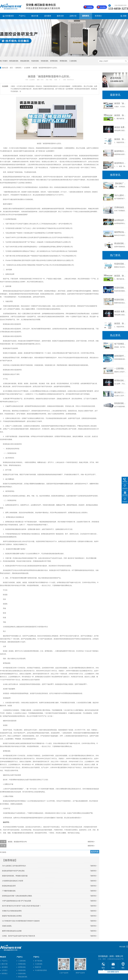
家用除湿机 (54, 61)
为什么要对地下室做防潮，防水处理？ (121, 195)
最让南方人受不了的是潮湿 (121, 392)
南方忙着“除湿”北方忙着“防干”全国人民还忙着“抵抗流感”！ (22, 906)
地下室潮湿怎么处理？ (121, 344)
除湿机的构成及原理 (9, 886)
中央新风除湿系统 (41, 970)
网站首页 (3, 957)
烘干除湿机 (39, 961)
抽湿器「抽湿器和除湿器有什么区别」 (45, 68)
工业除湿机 (73, 61)
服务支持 (60, 16)
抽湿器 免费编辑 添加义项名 (121, 127)
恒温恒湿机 (35, 61)
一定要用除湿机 (121, 369)
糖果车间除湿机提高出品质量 (12, 931)
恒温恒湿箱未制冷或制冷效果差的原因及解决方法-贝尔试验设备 (121, 264)
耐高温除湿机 (14, 61)
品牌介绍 (73, 16)
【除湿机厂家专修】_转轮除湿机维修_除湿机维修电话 (121, 183)
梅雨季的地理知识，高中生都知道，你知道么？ (121, 232)
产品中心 (22, 16)
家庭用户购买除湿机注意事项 (12, 916)
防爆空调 (38, 967)
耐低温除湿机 (25, 61)
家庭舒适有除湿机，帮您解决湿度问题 (15, 876)
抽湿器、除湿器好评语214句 (17, 842)
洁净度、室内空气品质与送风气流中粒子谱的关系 (19, 936)
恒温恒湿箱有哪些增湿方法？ (121, 300)
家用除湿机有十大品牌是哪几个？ (121, 380)
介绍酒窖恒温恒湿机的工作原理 (13, 881)
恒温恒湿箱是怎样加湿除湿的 (121, 288)
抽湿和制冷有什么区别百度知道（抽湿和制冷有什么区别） (121, 163)
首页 (11, 68)
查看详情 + (91, 842)
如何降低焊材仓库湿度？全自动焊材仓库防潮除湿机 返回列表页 (121, 220)
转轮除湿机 (45, 61)
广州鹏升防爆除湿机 (9, 891)
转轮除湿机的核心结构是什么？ (121, 403)
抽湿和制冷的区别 (121, 151)
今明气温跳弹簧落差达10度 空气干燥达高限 (17, 901)
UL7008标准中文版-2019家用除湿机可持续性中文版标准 (21, 921)
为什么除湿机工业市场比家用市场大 (14, 866)
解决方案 (35, 16)
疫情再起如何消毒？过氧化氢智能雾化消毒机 (17, 896)
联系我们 (98, 16)
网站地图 (122, 947)
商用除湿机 (63, 61)
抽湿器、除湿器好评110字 (121, 139)
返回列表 (95, 852)
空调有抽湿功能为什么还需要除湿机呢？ (121, 207)
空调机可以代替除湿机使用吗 (12, 911)
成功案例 (48, 16)
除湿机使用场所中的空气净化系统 (13, 871)
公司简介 (5, 970)
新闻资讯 (86, 16)
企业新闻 (27, 68)
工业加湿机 (39, 964)
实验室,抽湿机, (7, 926)
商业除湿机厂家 (121, 243)
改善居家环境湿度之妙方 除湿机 (121, 356)
